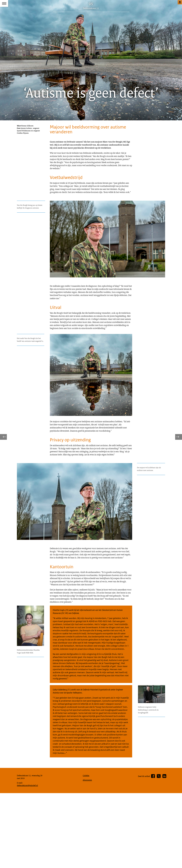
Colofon (87, 862)
